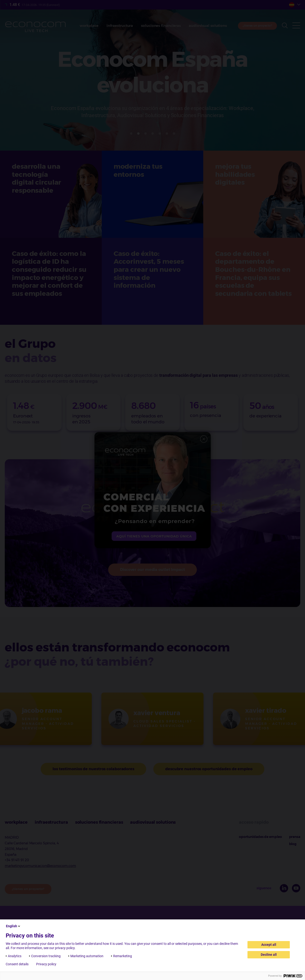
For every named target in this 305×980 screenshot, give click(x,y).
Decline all (269, 955)
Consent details (17, 964)
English (13, 926)
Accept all (269, 945)
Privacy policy (46, 964)
